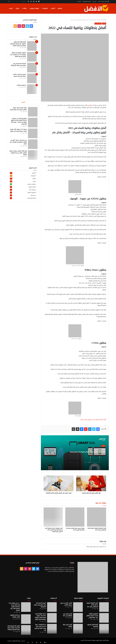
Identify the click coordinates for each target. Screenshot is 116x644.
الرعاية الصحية (93, 20)
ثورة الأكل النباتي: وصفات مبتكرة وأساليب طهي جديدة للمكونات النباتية (18, 154)
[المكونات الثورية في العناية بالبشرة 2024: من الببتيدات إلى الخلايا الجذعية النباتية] (32, 57)
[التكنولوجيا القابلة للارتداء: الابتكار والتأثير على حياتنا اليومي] (104, 618)
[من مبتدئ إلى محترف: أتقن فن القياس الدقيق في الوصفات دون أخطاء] (32, 145)
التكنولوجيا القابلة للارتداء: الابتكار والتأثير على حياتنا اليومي (92, 616)
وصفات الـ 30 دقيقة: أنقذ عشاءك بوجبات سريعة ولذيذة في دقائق (18, 132)
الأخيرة (23, 102)
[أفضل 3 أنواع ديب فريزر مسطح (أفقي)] (78, 607)
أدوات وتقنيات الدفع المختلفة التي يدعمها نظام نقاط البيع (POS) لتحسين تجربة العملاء (54, 530)
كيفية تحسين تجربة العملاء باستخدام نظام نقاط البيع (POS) (75, 529)
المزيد (11, 8)
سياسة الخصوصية (87, 1)
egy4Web (83, 640)
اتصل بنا (79, 1)
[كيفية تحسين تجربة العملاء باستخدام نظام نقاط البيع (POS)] (75, 517)
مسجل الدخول (96, 547)
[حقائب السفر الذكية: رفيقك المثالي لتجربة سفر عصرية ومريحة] (32, 113)
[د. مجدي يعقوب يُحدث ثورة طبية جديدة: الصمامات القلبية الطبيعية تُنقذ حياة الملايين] (26, 607)
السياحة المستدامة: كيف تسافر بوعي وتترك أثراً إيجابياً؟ (40, 605)
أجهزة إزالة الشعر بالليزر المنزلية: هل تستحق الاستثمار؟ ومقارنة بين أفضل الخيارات (18, 44)
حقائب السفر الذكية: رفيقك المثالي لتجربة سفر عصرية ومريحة (91, 455)
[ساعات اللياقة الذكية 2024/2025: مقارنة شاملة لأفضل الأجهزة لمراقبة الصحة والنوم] (52, 618)
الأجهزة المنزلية (32, 194)
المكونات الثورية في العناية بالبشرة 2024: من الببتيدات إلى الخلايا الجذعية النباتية (18, 55)
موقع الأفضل (106, 640)
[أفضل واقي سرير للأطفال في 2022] (78, 618)
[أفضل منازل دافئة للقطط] (78, 629)
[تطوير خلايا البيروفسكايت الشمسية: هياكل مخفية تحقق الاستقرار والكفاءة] (26, 630)
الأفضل (53, 8)
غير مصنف (33, 197)
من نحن (94, 1)
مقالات (25, 8)
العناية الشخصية (32, 200)
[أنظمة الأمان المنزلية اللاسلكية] (104, 629)
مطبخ (18, 8)
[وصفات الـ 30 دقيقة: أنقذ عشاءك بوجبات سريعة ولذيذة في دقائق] (32, 134)
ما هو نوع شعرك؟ (21, 85)
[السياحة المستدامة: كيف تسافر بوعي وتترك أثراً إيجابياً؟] (32, 68)
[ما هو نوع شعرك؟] (32, 89)
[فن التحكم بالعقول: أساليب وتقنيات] (26, 619)
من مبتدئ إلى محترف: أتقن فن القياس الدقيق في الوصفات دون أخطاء (19, 143)
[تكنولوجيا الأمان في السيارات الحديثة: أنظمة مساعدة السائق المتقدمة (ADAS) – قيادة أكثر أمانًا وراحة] (32, 123)
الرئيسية (60, 8)
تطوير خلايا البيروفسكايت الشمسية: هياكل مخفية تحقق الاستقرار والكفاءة (14, 628)
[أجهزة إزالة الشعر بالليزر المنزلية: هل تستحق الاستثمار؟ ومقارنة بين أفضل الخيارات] (32, 46)
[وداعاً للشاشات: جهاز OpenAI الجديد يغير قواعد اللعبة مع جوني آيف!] (52, 629)
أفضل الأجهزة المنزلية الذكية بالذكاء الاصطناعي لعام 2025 (97, 529)
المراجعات (45, 8)
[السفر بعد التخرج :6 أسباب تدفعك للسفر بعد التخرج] (32, 78)
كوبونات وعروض (34, 8)
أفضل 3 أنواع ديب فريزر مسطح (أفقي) (66, 604)
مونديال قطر (32, 191)
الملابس (90, 105)
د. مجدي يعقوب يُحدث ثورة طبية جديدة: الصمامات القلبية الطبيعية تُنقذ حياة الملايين (14, 607)
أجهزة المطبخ (32, 189)
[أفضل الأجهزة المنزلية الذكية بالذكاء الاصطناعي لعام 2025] (97, 517)
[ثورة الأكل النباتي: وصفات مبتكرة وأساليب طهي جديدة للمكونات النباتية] (32, 156)
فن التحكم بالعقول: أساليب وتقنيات (15, 616)
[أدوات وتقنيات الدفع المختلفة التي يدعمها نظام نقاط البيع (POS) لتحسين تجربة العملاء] (53, 517)
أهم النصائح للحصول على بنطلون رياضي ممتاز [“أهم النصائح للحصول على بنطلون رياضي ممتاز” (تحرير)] (93, 420)
